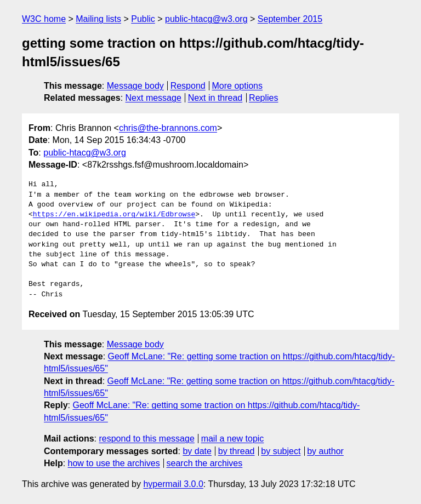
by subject (281, 451)
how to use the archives (114, 463)
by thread (237, 451)
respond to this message (146, 439)
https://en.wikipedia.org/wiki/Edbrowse (114, 215)
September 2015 (290, 19)
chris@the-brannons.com (168, 128)
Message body (135, 86)
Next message (153, 98)
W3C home (44, 19)
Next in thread (215, 98)
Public (143, 19)
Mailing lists (98, 19)
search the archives (205, 463)
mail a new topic (233, 439)
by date (197, 451)
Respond (188, 86)
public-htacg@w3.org (206, 19)
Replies (263, 98)
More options (238, 86)
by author (325, 451)
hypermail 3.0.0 (173, 484)
